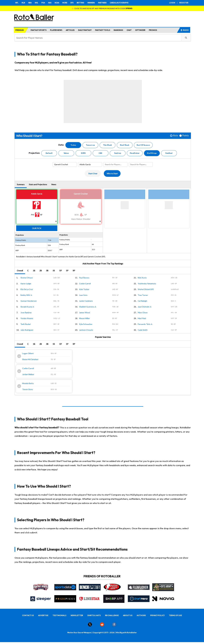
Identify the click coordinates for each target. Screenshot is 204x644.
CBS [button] (100, 153)
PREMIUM (20, 30)
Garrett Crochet (81, 194)
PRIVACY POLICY (157, 615)
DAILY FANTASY (85, 30)
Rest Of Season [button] (143, 145)
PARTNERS (102, 3)
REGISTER (184, 3)
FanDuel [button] (169, 153)
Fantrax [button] (118, 153)
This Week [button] (107, 145)
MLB (23, 3)
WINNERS (91, 3)
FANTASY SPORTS (39, 30)
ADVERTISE (43, 615)
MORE (65, 3)
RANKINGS (118, 30)
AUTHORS (141, 615)
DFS (72, 3)
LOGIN (172, 3)
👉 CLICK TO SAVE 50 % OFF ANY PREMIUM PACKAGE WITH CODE (102, 8)
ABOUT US (128, 615)
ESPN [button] (83, 153)
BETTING (80, 3)
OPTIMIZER (140, 30)
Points (186, 135)
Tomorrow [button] (90, 145)
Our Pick (37, 228)
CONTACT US (28, 615)
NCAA (57, 3)
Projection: (34, 153)
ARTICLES (70, 30)
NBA (30, 3)
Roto (176, 135)
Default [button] (49, 153)
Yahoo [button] (66, 153)
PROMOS (153, 30)
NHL (36, 3)
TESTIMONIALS (59, 615)
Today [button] (73, 145)
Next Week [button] (125, 145)
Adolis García (37, 194)
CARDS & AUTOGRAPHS (119, 3)
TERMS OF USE (175, 615)
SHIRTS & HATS (94, 615)
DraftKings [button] (152, 153)
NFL (17, 3)
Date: (61, 145)
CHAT (129, 30)
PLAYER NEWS (56, 30)
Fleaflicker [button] (135, 153)
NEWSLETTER (77, 615)
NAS (50, 3)
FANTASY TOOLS (103, 30)
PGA (43, 3)
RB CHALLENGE (112, 615)
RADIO (185, 30)
